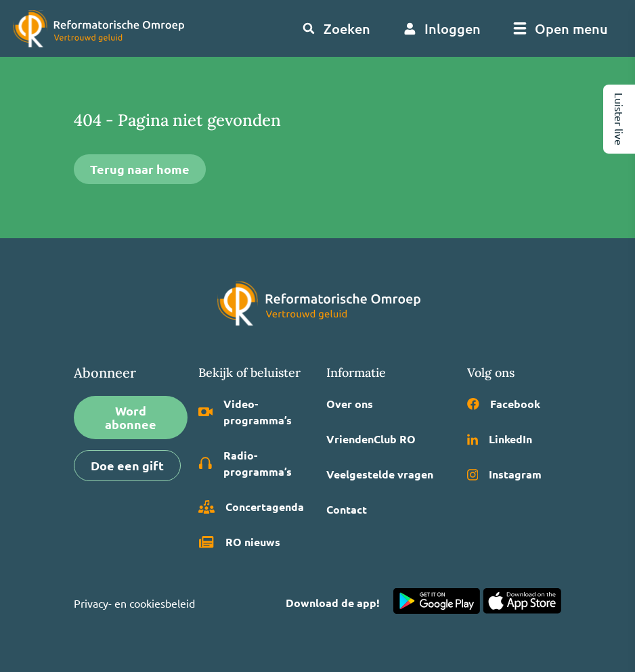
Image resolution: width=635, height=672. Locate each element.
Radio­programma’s (245, 463)
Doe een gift (127, 465)
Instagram (505, 474)
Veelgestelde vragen (380, 474)
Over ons (350, 404)
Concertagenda (251, 507)
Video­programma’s (245, 412)
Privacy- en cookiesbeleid (134, 603)
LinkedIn (500, 439)
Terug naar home (140, 169)
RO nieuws (239, 542)
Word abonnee (131, 417)
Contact (347, 509)
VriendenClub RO (371, 439)
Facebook (504, 404)
